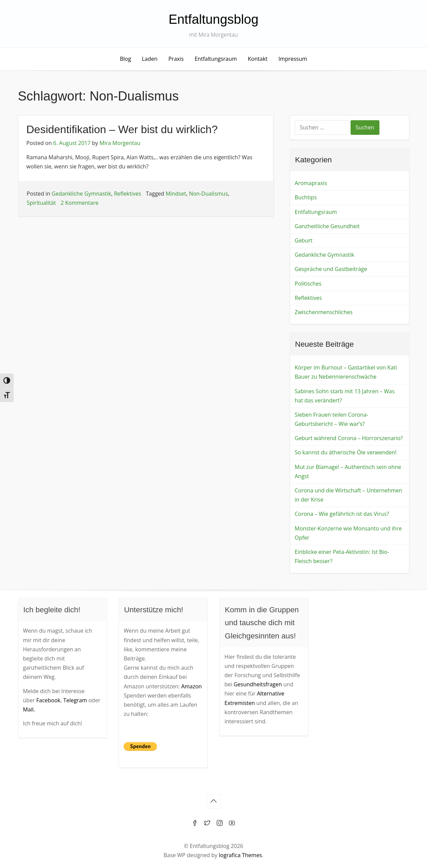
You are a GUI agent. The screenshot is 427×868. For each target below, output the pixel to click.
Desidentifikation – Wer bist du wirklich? (122, 129)
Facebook (48, 700)
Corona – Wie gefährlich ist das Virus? (342, 514)
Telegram (75, 700)
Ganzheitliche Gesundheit (327, 226)
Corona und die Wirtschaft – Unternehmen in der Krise (349, 495)
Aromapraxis (311, 183)
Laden (150, 59)
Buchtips (306, 197)
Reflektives (127, 194)
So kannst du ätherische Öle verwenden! (346, 452)
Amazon (191, 686)
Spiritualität (41, 203)
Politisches (308, 284)
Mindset (176, 194)
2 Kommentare (79, 203)
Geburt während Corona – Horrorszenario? (349, 438)
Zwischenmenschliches (324, 312)
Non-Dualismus (208, 194)
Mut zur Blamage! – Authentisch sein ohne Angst (348, 472)
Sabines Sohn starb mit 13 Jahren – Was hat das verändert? (345, 396)
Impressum (293, 59)
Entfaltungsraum (216, 59)
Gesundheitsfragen (258, 684)
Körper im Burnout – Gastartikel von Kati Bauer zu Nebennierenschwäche (346, 372)
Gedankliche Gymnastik (81, 194)
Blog (126, 59)
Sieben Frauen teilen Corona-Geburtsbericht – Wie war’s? (332, 419)
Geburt (304, 240)
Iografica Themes (240, 855)
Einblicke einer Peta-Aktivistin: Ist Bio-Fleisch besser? (342, 556)
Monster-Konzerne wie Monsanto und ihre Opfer (348, 533)
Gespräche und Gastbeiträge (331, 269)
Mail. (29, 709)
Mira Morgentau (120, 143)
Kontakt (258, 59)
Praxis (176, 59)
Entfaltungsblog (213, 19)
